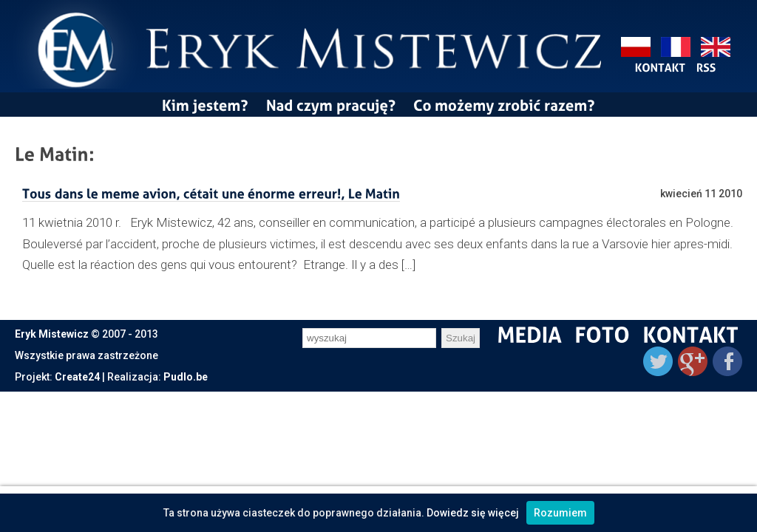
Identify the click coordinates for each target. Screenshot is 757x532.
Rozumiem (560, 513)
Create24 (77, 377)
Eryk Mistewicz (52, 334)
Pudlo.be (186, 377)
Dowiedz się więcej (473, 513)
